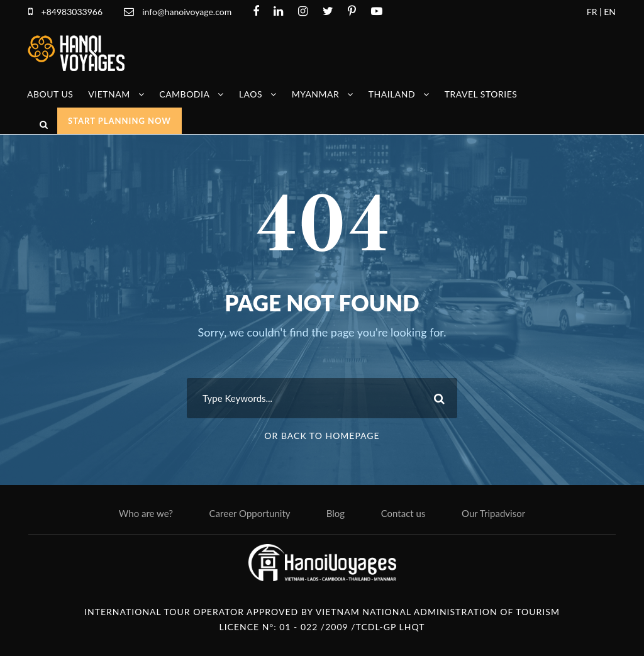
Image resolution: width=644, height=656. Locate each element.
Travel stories (481, 94)
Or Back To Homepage (322, 436)
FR (592, 12)
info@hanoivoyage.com (188, 12)
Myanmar (316, 94)
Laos (251, 94)
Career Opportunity (250, 513)
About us (50, 94)
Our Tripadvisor (493, 513)
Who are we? (146, 513)
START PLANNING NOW (119, 121)
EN (610, 12)
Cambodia (184, 94)
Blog (336, 513)
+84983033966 (72, 12)
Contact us (403, 513)
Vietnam (109, 94)
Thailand (392, 94)
